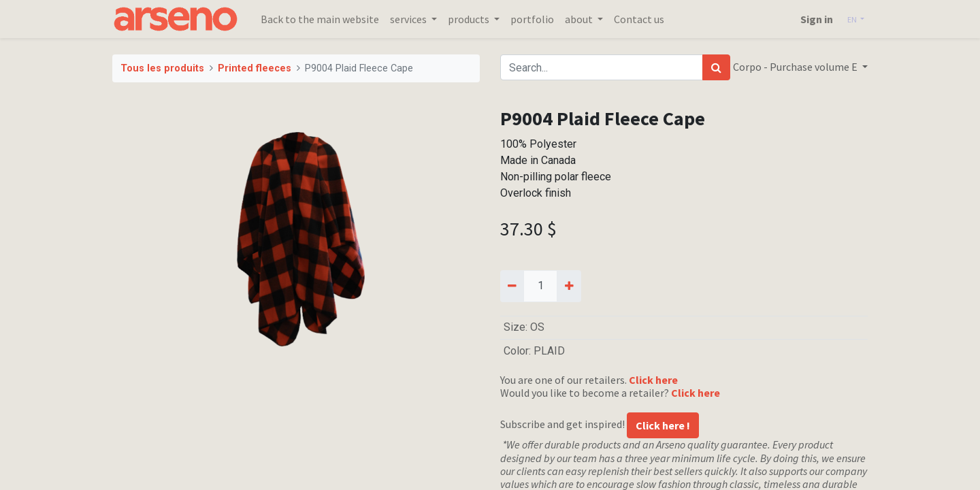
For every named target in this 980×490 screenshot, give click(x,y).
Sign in (817, 19)
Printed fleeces (255, 68)
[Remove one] (512, 286)
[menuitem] (320, 19)
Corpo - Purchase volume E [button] (796, 67)
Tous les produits (162, 68)
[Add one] (569, 286)
